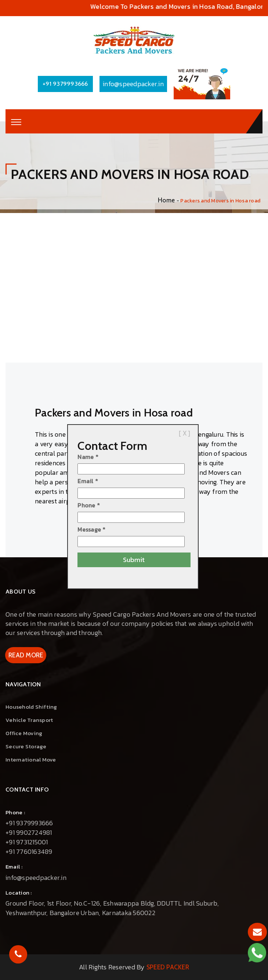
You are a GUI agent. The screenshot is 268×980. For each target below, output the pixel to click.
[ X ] (184, 433)
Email (88, 481)
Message (91, 529)
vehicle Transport (29, 720)
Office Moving (24, 733)
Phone (89, 505)
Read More (26, 655)
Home (166, 200)
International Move (31, 759)
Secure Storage (26, 746)
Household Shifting (31, 707)
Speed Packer (168, 967)
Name (88, 457)
